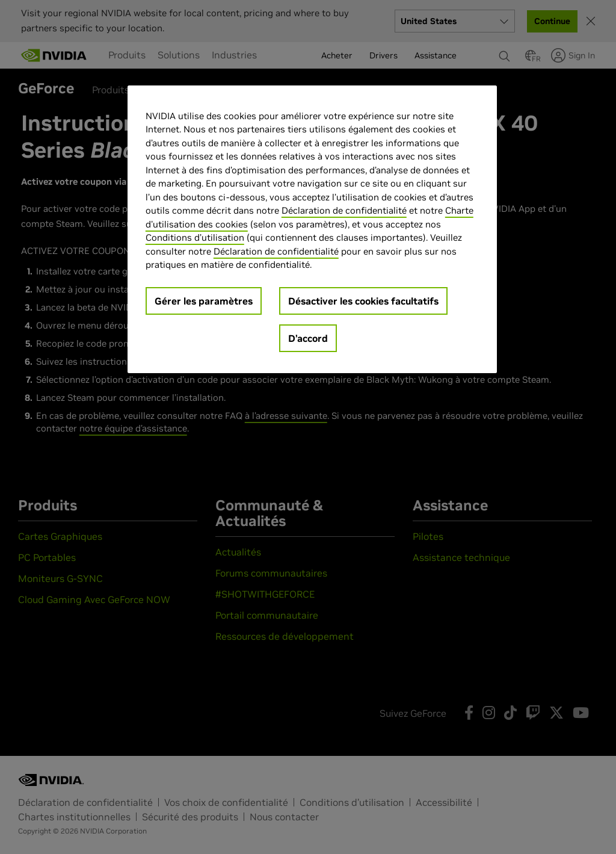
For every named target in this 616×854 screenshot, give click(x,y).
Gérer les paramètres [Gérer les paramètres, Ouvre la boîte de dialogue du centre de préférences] (204, 301)
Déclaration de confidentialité (344, 210)
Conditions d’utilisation (195, 237)
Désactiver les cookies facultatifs (363, 301)
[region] (312, 229)
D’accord (308, 338)
